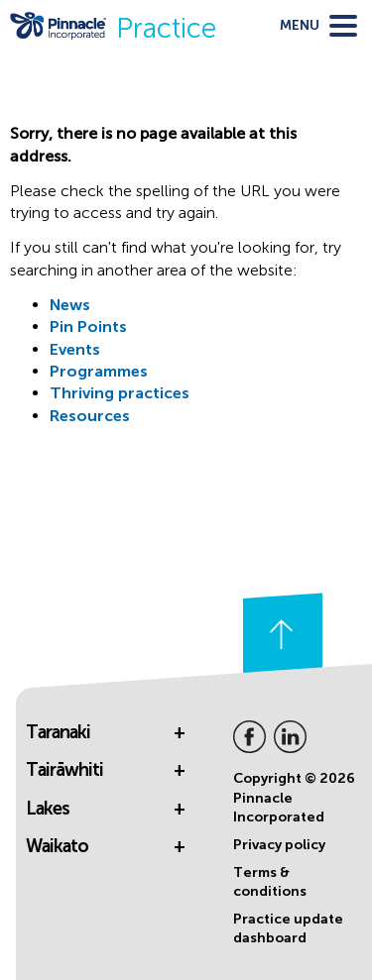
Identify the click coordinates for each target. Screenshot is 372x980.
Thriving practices (120, 393)
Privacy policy (279, 845)
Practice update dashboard (288, 929)
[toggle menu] (318, 26)
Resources (90, 416)
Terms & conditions (270, 882)
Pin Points (88, 327)
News (70, 305)
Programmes (99, 371)
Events (75, 349)
